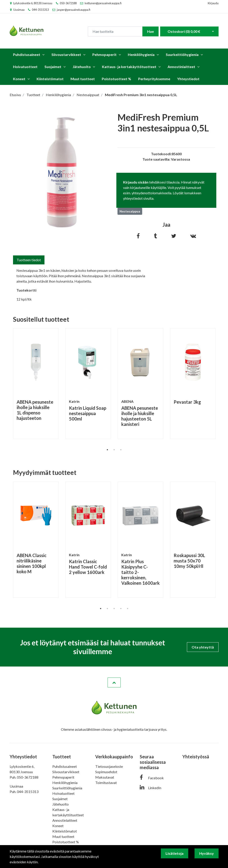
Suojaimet (53, 67)
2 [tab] (114, 450)
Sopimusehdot (106, 772)
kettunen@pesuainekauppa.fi (103, 3)
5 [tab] (128, 609)
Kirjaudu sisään (136, 182)
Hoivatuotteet (25, 67)
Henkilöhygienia (141, 54)
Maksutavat (105, 777)
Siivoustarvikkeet (66, 54)
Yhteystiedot (188, 79)
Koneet (19, 79)
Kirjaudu (213, 3)
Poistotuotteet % (116, 79)
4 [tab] (121, 609)
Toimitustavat (106, 783)
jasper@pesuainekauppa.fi (74, 10)
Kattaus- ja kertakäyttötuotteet (129, 67)
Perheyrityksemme (154, 79)
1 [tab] (107, 450)
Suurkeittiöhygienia (182, 54)
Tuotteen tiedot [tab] (29, 260)
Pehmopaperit (104, 54)
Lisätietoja (175, 853)
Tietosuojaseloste (109, 766)
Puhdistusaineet (27, 54)
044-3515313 (40, 10)
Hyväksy (207, 853)
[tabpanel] (36, 384)
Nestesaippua (130, 211)
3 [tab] (121, 450)
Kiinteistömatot (50, 79)
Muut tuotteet (83, 79)
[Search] (115, 31)
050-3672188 (68, 3)
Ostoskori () (184, 31)
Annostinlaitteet (181, 67)
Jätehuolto (82, 67)
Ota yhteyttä (203, 647)
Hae (151, 31)
